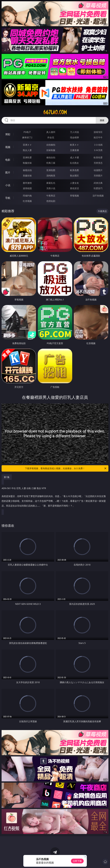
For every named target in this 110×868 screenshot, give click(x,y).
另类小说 (51, 188)
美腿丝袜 (27, 176)
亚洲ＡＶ (27, 145)
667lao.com (55, 112)
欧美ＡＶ (74, 145)
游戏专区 (98, 132)
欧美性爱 (98, 157)
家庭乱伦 (51, 183)
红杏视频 (27, 201)
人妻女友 (74, 183)
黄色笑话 (74, 188)
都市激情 (27, 183)
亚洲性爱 (27, 157)
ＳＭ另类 (98, 150)
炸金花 (51, 137)
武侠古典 (98, 183)
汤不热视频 (98, 196)
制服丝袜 (27, 163)
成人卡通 (74, 157)
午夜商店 (51, 196)
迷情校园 (27, 188)
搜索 (102, 120)
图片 (8, 172)
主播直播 (74, 150)
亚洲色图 (51, 170)
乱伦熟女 (74, 163)
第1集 (7, 477)
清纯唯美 (51, 176)
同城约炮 (27, 196)
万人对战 (74, 132)
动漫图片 (98, 170)
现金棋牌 (74, 137)
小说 (8, 185)
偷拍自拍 (51, 157)
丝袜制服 (51, 150)
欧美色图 (74, 170)
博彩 (8, 134)
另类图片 (98, 176)
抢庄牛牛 (98, 137)
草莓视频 (74, 196)
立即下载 (77, 861)
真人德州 (51, 132)
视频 (8, 147)
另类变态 (98, 163)
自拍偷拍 (51, 145)
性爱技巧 (98, 188)
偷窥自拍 (27, 170)
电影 (8, 160)
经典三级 (51, 163)
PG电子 (27, 132)
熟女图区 (74, 176)
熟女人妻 (27, 150)
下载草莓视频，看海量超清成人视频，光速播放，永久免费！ (66, 468)
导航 (8, 198)
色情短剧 (51, 201)
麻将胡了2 (27, 137)
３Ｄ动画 (98, 145)
